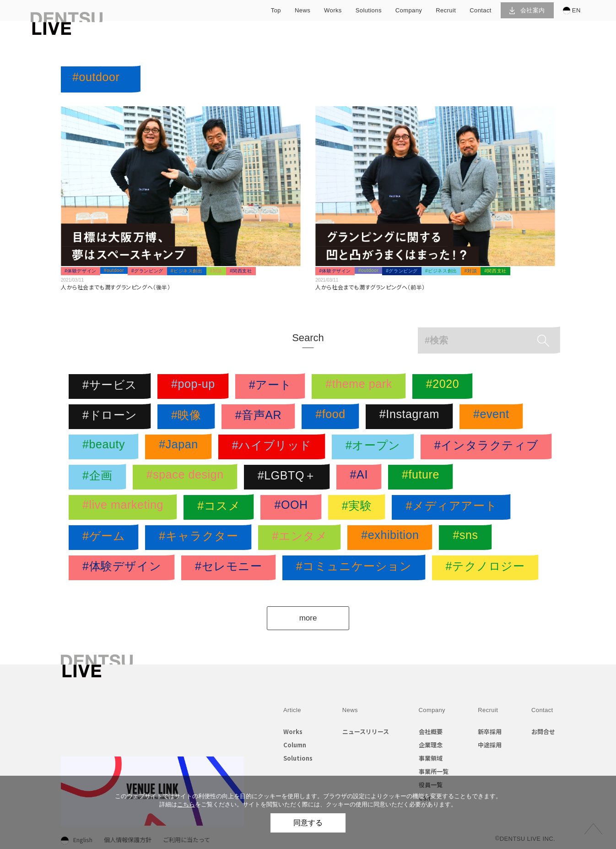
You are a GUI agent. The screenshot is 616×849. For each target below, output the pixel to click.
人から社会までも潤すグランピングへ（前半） (370, 287)
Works (293, 732)
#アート (273, 386)
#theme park (361, 386)
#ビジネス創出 (187, 271)
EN (572, 11)
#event (494, 417)
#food (333, 417)
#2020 (445, 386)
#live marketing (125, 507)
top (276, 10)
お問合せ (543, 732)
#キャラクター (201, 538)
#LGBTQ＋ (289, 477)
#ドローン (112, 417)
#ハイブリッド (274, 447)
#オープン (375, 447)
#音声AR (261, 417)
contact (481, 10)
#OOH (293, 507)
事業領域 (431, 758)
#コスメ (221, 507)
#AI (361, 477)
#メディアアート (454, 507)
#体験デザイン (81, 271)
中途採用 (490, 745)
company (409, 10)
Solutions (298, 758)
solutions (369, 10)
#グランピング (147, 271)
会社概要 (431, 732)
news (303, 10)
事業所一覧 (434, 771)
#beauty (106, 447)
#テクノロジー (488, 568)
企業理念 (431, 745)
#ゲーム (106, 538)
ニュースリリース (366, 732)
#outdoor (114, 270)
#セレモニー (231, 568)
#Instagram (412, 417)
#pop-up (195, 386)
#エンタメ (302, 538)
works (333, 10)
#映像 (189, 417)
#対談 (216, 271)
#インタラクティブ (489, 447)
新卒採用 (490, 732)
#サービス (112, 386)
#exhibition (392, 538)
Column (295, 745)
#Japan (181, 447)
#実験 (359, 507)
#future (423, 477)
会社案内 (527, 10)
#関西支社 (241, 271)
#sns (467, 538)
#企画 (100, 477)
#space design (187, 477)
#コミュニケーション (356, 568)
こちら (186, 804)
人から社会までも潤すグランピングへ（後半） (116, 287)
